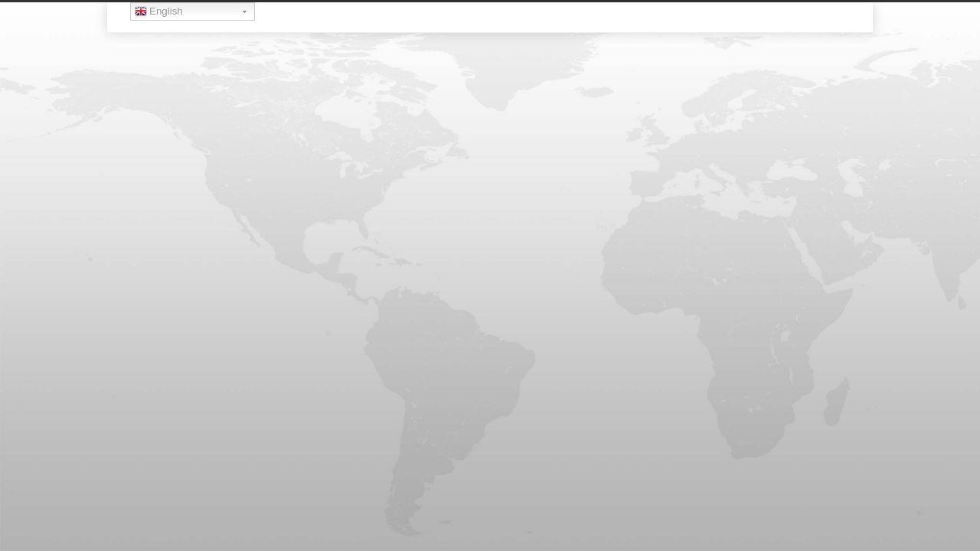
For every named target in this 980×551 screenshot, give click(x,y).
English (159, 13)
